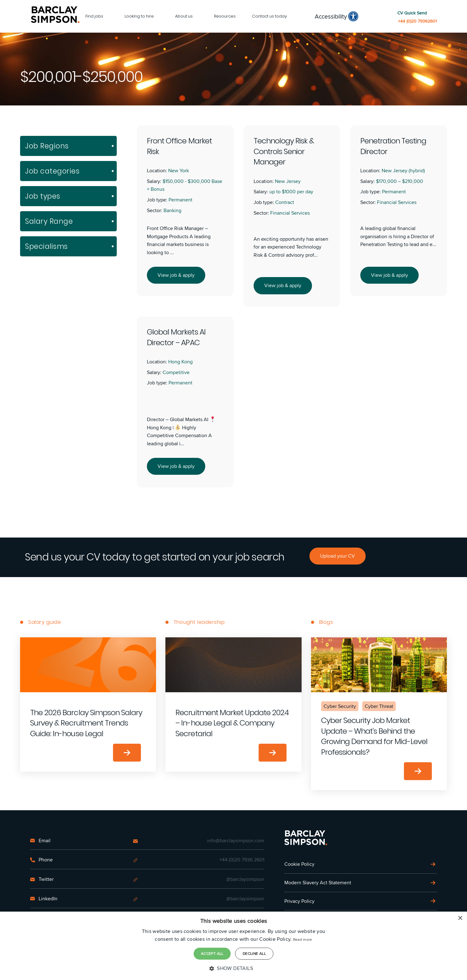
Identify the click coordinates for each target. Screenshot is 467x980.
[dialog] (233, 946)
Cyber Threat (379, 706)
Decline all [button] (254, 953)
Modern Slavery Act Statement (318, 883)
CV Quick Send (412, 13)
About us (184, 16)
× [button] (460, 918)
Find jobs (94, 16)
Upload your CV (338, 556)
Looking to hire (139, 16)
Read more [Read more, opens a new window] (303, 939)
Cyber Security (340, 706)
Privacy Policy (299, 901)
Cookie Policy (299, 864)
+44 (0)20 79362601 (417, 21)
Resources (225, 16)
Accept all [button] (212, 953)
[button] (233, 968)
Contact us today (269, 16)
